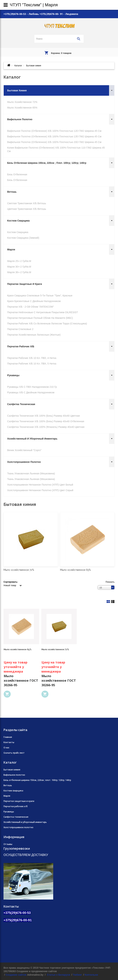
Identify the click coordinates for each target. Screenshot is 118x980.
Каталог (18, 66)
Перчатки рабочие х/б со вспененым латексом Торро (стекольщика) (47, 324)
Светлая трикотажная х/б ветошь (27, 203)
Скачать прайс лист (14, 753)
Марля (11, 250)
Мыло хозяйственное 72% (22, 102)
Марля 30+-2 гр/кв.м (19, 267)
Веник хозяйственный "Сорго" (24, 450)
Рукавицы (13, 375)
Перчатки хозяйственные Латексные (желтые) (34, 335)
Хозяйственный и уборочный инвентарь (32, 439)
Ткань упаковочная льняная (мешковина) (31, 473)
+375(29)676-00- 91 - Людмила (59, 14)
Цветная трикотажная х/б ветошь (27, 209)
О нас (6, 748)
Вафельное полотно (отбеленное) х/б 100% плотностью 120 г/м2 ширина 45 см (54, 131)
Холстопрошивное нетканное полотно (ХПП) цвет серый (40, 490)
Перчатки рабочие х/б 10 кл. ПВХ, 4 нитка (32, 358)
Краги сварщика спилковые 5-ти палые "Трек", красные (40, 296)
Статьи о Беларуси (58, 975)
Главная (8, 737)
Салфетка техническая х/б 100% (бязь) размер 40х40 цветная (43, 416)
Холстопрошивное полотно (24, 462)
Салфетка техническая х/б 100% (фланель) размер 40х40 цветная (46, 427)
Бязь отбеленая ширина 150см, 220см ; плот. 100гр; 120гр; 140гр (47, 163)
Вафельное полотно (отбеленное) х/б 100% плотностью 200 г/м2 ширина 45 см (54, 142)
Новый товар (10, 585)
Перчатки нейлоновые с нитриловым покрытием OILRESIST (42, 312)
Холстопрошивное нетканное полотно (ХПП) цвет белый (40, 485)
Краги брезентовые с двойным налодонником (34, 301)
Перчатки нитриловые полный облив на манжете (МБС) (40, 318)
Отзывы (8, 844)
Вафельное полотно (20, 119)
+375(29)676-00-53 (17, 913)
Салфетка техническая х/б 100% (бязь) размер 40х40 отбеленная (46, 421)
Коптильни (91, 975)
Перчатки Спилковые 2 (20, 329)
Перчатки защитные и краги (25, 284)
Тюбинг (77, 975)
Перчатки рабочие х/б (21, 346)
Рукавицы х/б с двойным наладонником (31, 392)
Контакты (9, 742)
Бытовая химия (17, 90)
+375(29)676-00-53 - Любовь (21, 14)
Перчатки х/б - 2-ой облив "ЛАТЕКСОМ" (30, 307)
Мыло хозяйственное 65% (22, 108)
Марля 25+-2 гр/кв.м (19, 261)
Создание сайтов (16, 975)
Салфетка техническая (21, 404)
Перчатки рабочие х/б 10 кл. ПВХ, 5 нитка (32, 364)
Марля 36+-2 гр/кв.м (19, 272)
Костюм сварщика (18, 221)
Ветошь (12, 192)
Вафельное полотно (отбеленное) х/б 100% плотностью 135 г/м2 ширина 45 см (54, 136)
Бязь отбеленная (17, 174)
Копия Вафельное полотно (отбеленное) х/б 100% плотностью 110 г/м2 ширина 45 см (56, 149)
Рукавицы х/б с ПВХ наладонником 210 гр (32, 387)
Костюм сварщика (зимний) (23, 238)
